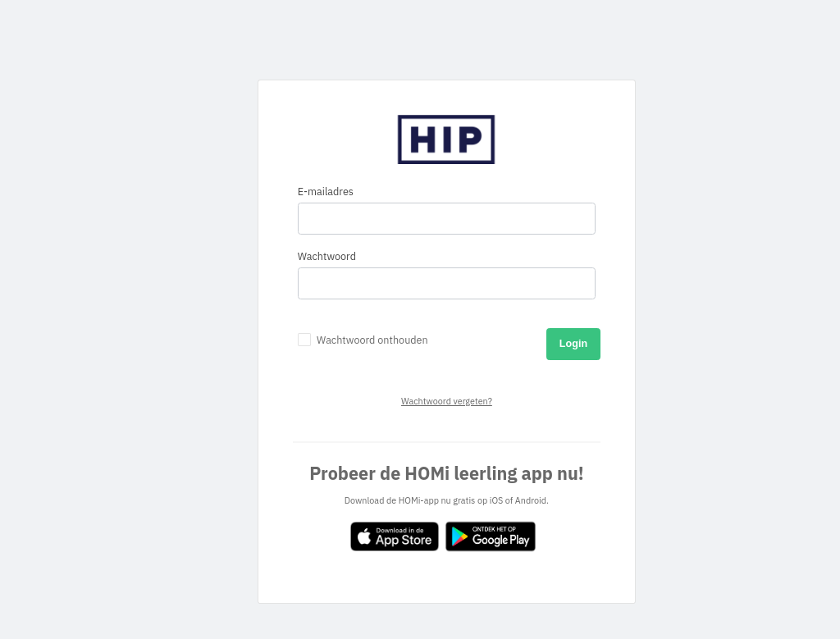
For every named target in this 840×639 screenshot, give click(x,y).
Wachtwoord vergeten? (447, 401)
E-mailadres (326, 192)
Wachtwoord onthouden (372, 340)
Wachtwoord (327, 256)
